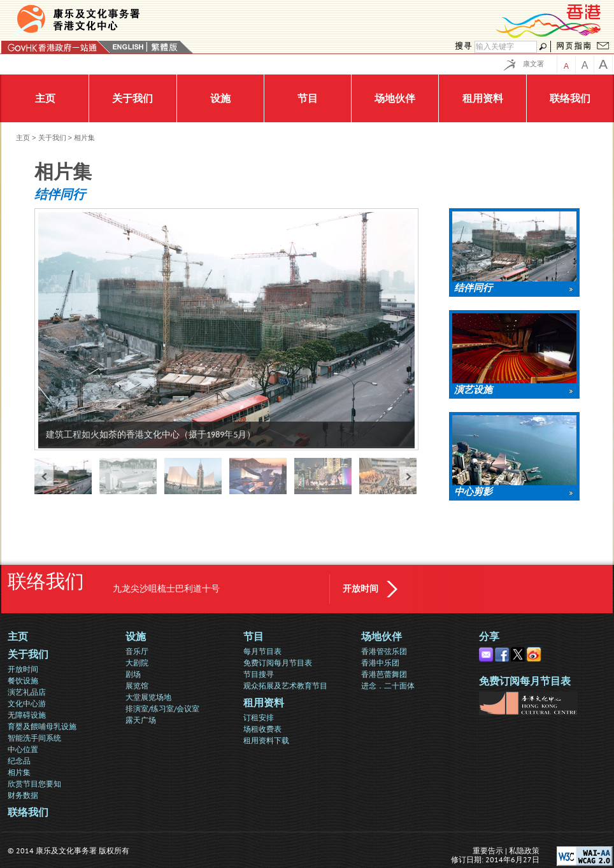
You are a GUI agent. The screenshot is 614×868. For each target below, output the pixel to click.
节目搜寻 (259, 674)
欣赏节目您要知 (34, 784)
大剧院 (137, 663)
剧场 (133, 674)
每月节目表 (262, 651)
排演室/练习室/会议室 (162, 708)
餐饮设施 (23, 680)
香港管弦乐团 (384, 651)
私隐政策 (524, 850)
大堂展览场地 (148, 697)
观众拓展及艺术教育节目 (285, 686)
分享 (489, 637)
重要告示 (488, 850)
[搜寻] (506, 47)
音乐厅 (137, 651)
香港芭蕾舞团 (384, 674)
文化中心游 (27, 703)
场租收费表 (262, 729)
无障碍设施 (27, 715)
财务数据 (23, 795)
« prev (44, 476)
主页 (23, 138)
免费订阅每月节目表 (278, 663)
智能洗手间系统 (34, 738)
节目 (253, 637)
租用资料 (264, 703)
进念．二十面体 (388, 686)
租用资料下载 (266, 740)
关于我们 (52, 138)
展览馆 (137, 686)
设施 (136, 637)
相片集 (19, 772)
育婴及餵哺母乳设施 (42, 726)
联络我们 (28, 812)
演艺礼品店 (27, 692)
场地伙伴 (382, 637)
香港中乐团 (380, 663)
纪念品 (19, 761)
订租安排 (259, 717)
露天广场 (141, 720)
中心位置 (23, 749)
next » (409, 476)
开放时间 (361, 589)
